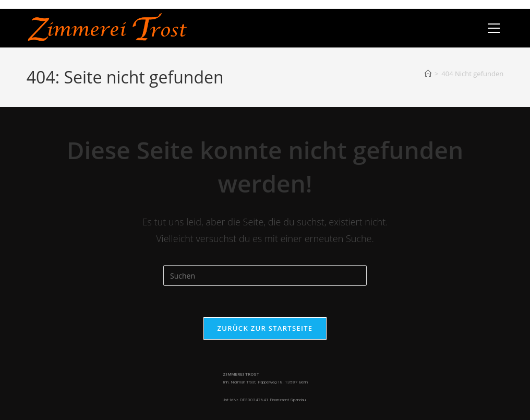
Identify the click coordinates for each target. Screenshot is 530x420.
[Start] (428, 74)
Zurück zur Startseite (265, 328)
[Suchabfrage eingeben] (265, 275)
